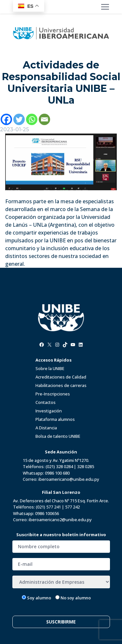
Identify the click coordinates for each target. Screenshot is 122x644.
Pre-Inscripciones (53, 394)
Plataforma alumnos (55, 419)
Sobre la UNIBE (50, 368)
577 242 (72, 507)
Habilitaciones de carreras (61, 385)
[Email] (44, 119)
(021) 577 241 (48, 507)
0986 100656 (47, 513)
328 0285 (86, 466)
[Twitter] (19, 119)
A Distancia (46, 428)
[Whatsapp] (32, 119)
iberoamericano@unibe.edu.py (69, 479)
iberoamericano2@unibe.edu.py (60, 520)
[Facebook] (6, 119)
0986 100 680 (57, 473)
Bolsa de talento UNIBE (58, 436)
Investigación (49, 411)
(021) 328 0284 (59, 466)
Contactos (46, 402)
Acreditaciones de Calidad (61, 377)
